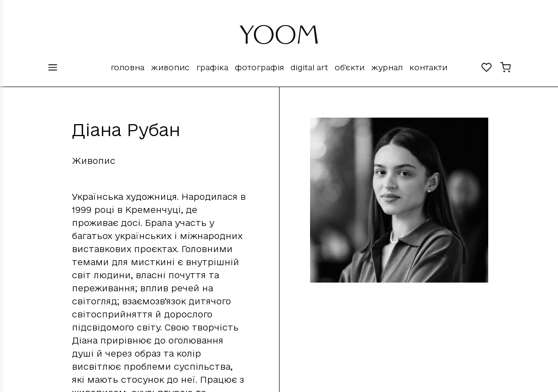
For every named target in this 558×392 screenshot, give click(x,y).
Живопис (170, 67)
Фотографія (259, 67)
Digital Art (309, 67)
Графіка (212, 67)
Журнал (387, 67)
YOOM (279, 39)
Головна (128, 67)
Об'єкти (350, 67)
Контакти (428, 67)
